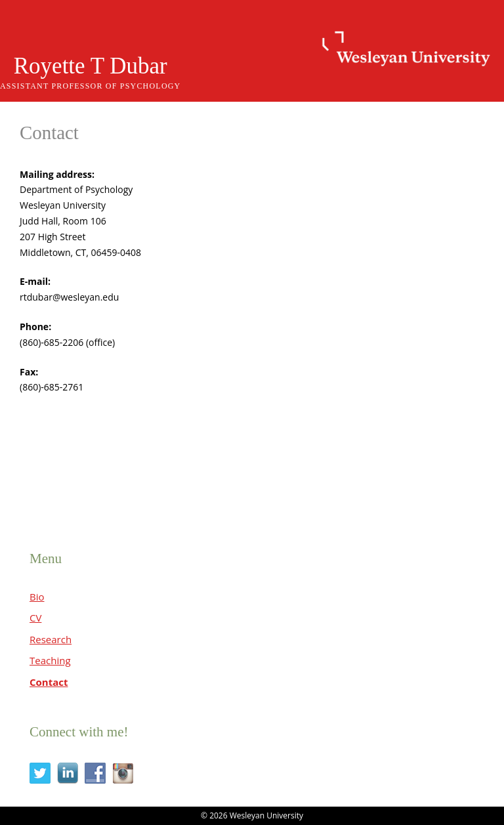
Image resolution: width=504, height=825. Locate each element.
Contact (49, 682)
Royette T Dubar (91, 66)
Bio (37, 597)
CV (35, 618)
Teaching (50, 660)
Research (51, 639)
